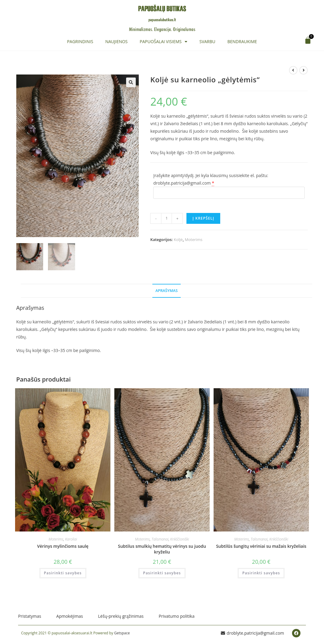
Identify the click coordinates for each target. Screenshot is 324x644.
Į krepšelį (203, 218)
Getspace (122, 634)
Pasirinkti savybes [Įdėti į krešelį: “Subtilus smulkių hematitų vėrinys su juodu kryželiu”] (162, 574)
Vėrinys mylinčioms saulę (63, 547)
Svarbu (207, 41)
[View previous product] (293, 70)
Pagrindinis (80, 41)
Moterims (194, 240)
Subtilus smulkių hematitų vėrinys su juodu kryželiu (162, 550)
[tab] (167, 292)
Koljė (178, 240)
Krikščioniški (179, 540)
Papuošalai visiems (164, 42)
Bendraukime (242, 41)
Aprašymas (167, 291)
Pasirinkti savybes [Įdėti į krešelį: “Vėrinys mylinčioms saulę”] (63, 574)
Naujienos (116, 41)
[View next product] (303, 70)
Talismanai (160, 540)
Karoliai (71, 540)
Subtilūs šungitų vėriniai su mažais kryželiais (261, 547)
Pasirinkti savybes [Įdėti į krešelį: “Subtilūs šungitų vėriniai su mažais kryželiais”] (261, 574)
